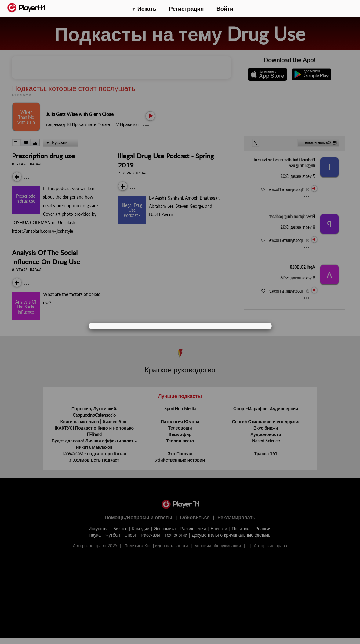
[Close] (260, 326)
